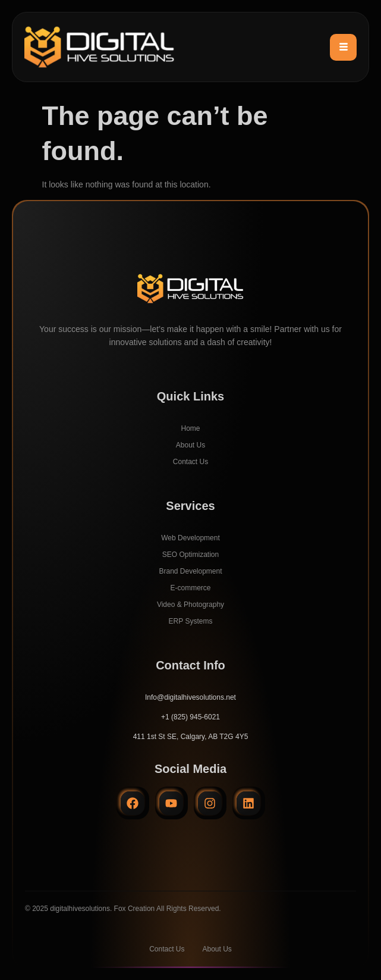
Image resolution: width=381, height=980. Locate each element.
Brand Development (190, 571)
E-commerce (190, 588)
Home (190, 428)
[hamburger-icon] (343, 47)
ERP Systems (191, 621)
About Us (190, 445)
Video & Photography (190, 605)
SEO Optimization (190, 555)
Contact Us (190, 462)
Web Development (190, 538)
